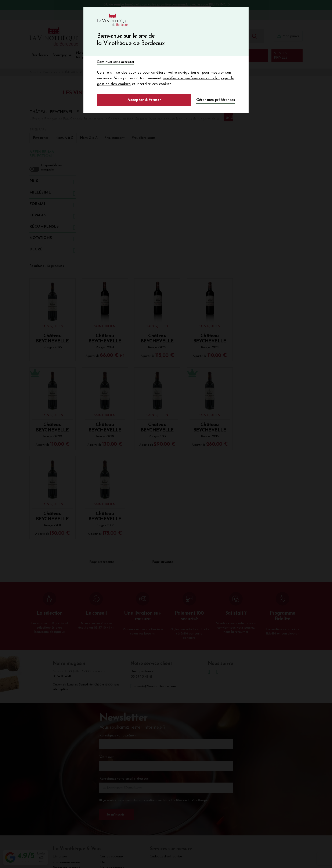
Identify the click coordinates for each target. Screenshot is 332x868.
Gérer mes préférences (216, 100)
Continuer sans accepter (116, 62)
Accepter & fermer (144, 100)
